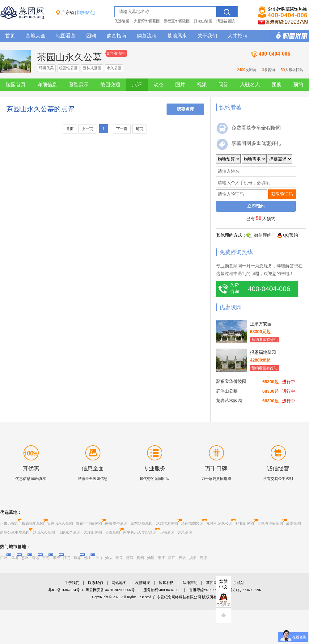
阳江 (161, 558)
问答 (223, 85)
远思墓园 (185, 532)
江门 (67, 558)
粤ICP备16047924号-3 (66, 590)
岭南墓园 (294, 523)
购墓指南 (116, 36)
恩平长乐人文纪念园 (140, 532)
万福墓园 (167, 532)
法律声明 (190, 583)
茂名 (182, 558)
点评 (137, 85)
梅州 (140, 558)
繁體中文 (223, 584)
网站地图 (119, 583)
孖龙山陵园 (203, 21)
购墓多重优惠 (289, 36)
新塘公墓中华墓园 (15, 532)
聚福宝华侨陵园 (177, 21)
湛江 (172, 558)
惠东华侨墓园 (142, 523)
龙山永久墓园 (44, 532)
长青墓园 (112, 532)
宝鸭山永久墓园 (60, 523)
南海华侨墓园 (116, 523)
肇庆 (56, 558)
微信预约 (263, 235)
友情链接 (143, 583)
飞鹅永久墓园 (69, 532)
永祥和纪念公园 (219, 523)
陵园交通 (110, 85)
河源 (130, 558)
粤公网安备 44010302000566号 (110, 590)
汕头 (109, 558)
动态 (159, 85)
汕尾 (151, 558)
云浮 (203, 558)
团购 (91, 36)
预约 (298, 85)
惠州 (25, 558)
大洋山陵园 (93, 532)
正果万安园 (9, 523)
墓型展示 (79, 85)
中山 (98, 558)
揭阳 (193, 558)
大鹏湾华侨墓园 (147, 21)
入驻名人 (250, 85)
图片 (180, 85)
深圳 (14, 558)
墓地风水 (177, 36)
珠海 (77, 558)
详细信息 (47, 85)
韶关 (119, 558)
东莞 (46, 558)
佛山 (88, 558)
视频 (202, 85)
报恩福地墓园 (33, 523)
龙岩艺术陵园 (167, 523)
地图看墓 (66, 36)
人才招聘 (238, 36)
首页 (10, 36)
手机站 (239, 583)
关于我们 (207, 36)
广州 (4, 558)
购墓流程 (147, 36)
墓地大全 (36, 36)
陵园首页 (16, 85)
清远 (35, 558)
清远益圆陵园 (192, 523)
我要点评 (185, 109)
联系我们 (95, 583)
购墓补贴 (166, 583)
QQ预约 (290, 235)
